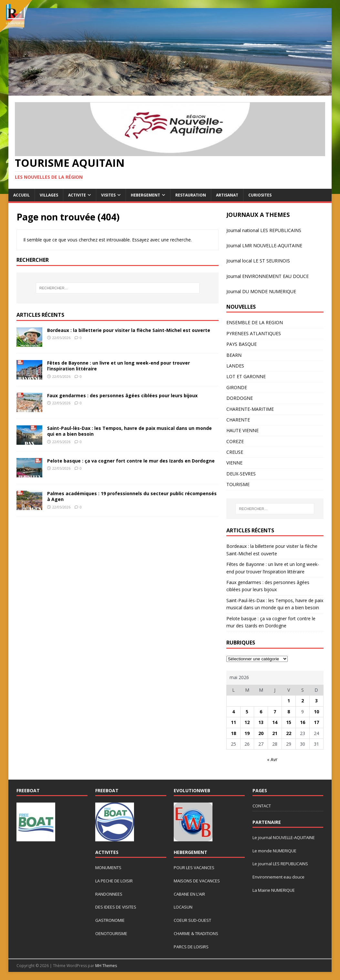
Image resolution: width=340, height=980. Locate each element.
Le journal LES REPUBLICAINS (280, 864)
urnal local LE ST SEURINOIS (260, 261)
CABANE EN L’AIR (189, 894)
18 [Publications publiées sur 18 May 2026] (233, 733)
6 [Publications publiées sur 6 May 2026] (261, 712)
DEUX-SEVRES (241, 474)
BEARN (234, 355)
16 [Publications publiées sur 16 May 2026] (303, 722)
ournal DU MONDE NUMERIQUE (262, 291)
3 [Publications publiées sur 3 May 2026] (316, 701)
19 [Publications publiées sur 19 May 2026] (247, 733)
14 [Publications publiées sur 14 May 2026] (275, 722)
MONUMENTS (108, 868)
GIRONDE (237, 387)
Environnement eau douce (278, 877)
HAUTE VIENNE (242, 430)
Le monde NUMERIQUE (274, 851)
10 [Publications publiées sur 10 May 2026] (316, 712)
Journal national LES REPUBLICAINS (264, 230)
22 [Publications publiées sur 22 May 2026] (289, 733)
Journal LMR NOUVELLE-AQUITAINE (264, 245)
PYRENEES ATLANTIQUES (254, 333)
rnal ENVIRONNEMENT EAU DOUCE (271, 276)
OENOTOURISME (111, 933)
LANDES (235, 366)
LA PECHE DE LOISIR (114, 881)
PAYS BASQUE (242, 344)
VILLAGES (49, 195)
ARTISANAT (227, 195)
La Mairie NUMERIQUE (274, 890)
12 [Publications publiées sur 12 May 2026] (247, 722)
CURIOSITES (260, 195)
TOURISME (238, 484)
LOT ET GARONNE (246, 376)
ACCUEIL (21, 195)
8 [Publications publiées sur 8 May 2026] (289, 712)
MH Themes (106, 966)
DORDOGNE (240, 398)
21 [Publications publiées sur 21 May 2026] (275, 733)
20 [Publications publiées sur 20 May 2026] (261, 733)
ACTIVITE (77, 195)
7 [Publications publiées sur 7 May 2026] (275, 712)
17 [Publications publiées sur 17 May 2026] (316, 722)
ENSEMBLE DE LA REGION (255, 322)
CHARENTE (238, 420)
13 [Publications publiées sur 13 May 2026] (261, 722)
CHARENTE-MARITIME (250, 409)
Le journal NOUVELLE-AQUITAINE (284, 837)
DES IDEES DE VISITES (116, 907)
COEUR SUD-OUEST (192, 920)
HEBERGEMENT (145, 195)
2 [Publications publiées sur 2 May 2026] (303, 701)
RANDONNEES (109, 894)
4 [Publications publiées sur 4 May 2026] (233, 712)
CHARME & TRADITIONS (196, 933)
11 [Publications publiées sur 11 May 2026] (233, 722)
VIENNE (234, 463)
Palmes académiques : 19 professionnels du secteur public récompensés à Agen (132, 496)
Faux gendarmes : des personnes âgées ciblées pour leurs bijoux (122, 395)
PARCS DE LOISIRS (191, 947)
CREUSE (235, 452)
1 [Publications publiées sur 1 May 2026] (289, 701)
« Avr (272, 759)
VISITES (108, 195)
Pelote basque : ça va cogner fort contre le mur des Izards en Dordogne (131, 461)
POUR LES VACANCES (194, 868)
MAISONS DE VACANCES (197, 881)
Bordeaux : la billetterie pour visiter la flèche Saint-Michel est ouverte (129, 330)
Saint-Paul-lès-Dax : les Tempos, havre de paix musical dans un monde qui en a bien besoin (129, 431)
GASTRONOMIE (110, 920)
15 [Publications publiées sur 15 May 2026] (289, 722)
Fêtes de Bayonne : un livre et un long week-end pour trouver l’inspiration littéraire (118, 366)
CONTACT (262, 806)
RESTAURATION (191, 195)
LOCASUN (183, 907)
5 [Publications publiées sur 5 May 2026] (247, 712)
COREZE (235, 441)
